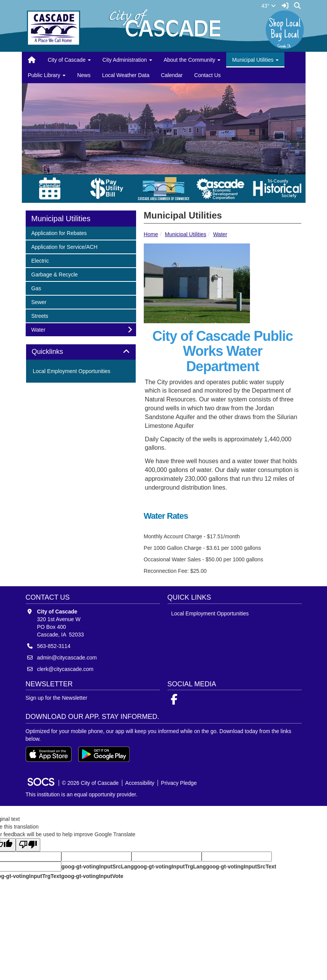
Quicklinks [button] (56, 352)
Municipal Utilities (186, 234)
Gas (41, 288)
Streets (41, 315)
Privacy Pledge (179, 783)
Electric (41, 260)
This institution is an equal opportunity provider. (82, 794)
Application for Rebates (59, 233)
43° (269, 6)
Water (220, 234)
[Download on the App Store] (49, 754)
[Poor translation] (28, 845)
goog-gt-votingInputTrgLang (170, 867)
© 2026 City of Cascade (90, 783)
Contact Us (208, 75)
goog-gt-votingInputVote (92, 876)
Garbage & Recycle (54, 274)
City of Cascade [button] (69, 60)
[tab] (81, 352)
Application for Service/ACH (64, 246)
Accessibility (140, 783)
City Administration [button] (127, 60)
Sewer (41, 302)
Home (151, 234)
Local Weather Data (126, 75)
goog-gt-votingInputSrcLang (98, 867)
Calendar (172, 75)
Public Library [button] (47, 75)
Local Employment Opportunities (72, 371)
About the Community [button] (192, 60)
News (84, 75)
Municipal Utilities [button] (255, 60)
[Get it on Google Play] (104, 754)
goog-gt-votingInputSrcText (241, 867)
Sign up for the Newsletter (57, 698)
